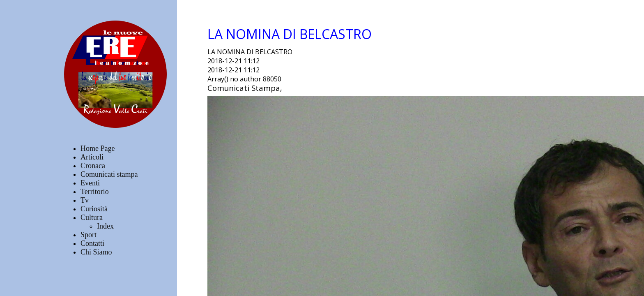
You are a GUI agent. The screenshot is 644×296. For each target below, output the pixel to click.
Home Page (98, 148)
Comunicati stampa (109, 174)
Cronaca (93, 166)
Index (105, 226)
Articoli (92, 157)
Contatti (92, 243)
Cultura (92, 217)
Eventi (90, 183)
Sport (89, 235)
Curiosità (94, 209)
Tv (85, 200)
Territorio (95, 192)
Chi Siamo (96, 252)
